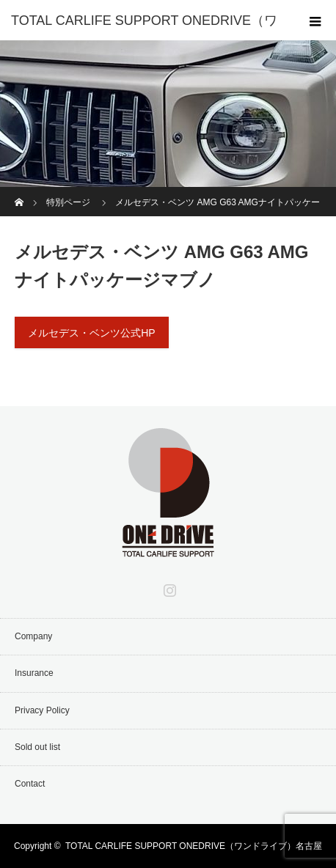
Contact (30, 784)
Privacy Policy (42, 710)
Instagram (168, 587)
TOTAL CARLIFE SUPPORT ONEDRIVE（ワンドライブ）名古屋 (194, 846)
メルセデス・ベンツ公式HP (91, 333)
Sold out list (37, 747)
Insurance (34, 673)
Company (33, 636)
